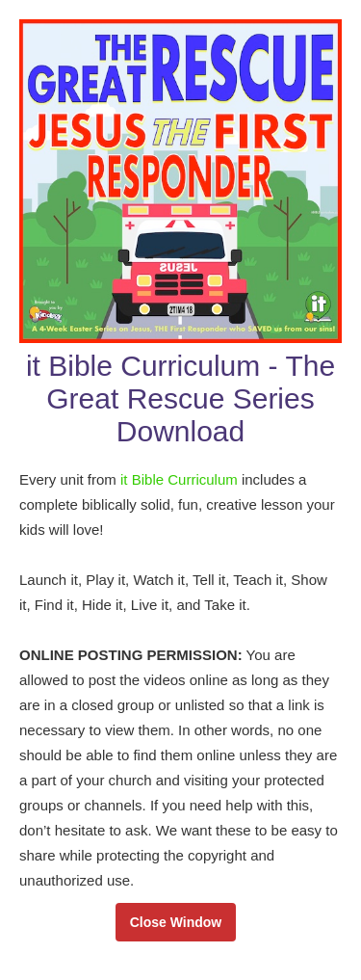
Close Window (176, 922)
